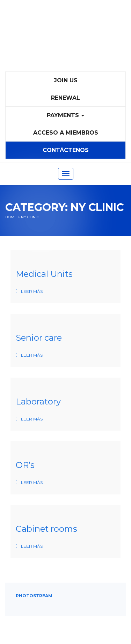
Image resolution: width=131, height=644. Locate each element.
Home (11, 217)
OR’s (25, 465)
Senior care (39, 338)
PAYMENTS (65, 115)
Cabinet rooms (46, 529)
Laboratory (38, 401)
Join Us (66, 80)
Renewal (65, 98)
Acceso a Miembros (66, 133)
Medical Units (44, 274)
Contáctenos (66, 150)
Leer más (32, 291)
